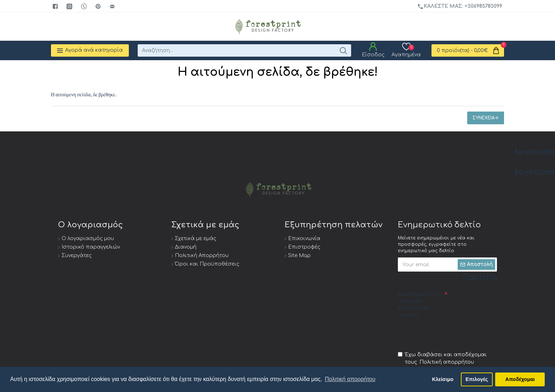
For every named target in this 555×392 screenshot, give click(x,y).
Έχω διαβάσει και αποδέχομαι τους (442, 359)
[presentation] (452, 334)
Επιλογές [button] (477, 379)
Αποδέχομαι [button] (520, 379)
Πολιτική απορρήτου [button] (350, 379)
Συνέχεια (484, 118)
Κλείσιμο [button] (443, 379)
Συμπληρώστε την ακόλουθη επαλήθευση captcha (420, 305)
